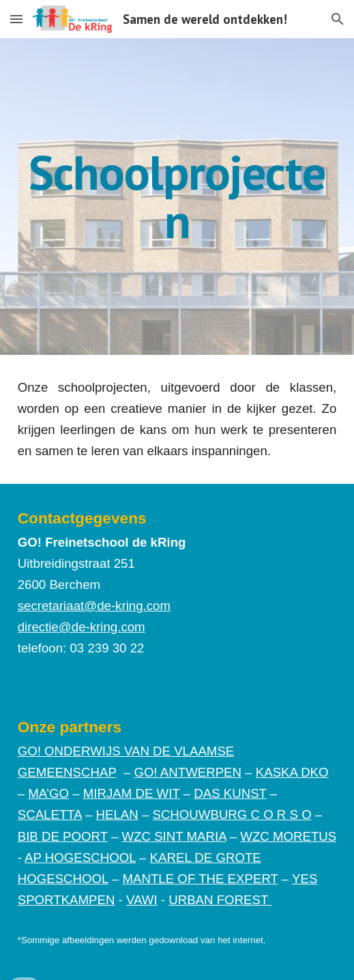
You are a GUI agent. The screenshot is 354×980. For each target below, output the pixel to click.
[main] (177, 196)
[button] (16, 19)
